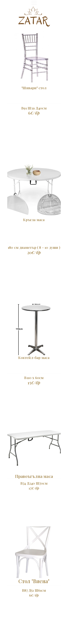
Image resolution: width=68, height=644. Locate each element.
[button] (34, 3)
